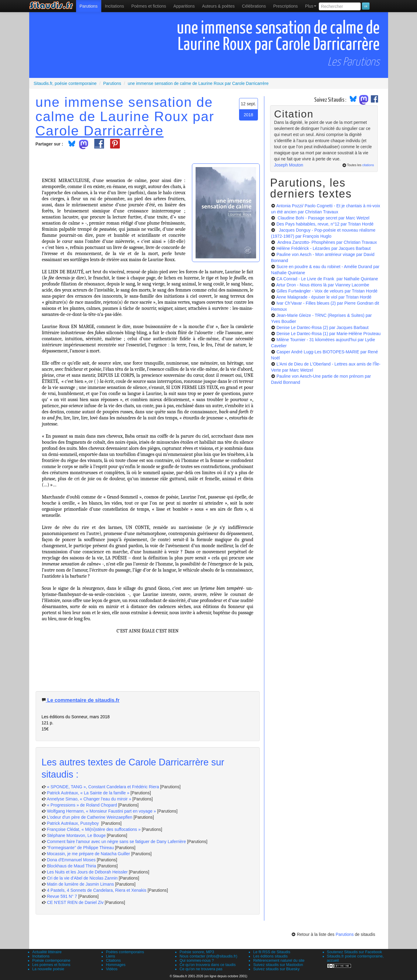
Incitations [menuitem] (115, 6)
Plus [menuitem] (311, 6)
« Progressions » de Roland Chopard (82, 805)
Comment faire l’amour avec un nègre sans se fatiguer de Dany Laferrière (116, 842)
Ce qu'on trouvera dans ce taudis (207, 965)
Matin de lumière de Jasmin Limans (80, 884)
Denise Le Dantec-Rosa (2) (323, 327)
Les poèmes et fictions (51, 965)
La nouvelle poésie (48, 969)
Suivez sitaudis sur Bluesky (276, 969)
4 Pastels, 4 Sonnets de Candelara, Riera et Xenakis (97, 890)
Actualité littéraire (47, 952)
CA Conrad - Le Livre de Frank (327, 279)
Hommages (116, 965)
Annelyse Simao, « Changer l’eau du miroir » (89, 799)
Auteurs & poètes (218, 6)
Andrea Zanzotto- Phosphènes (327, 242)
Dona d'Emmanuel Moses (71, 860)
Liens (110, 956)
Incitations (41, 956)
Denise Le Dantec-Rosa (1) (328, 334)
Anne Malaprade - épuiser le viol (324, 297)
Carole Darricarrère (100, 131)
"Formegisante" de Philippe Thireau (80, 848)
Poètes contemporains (125, 952)
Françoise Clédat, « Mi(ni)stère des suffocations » (94, 829)
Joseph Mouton (289, 165)
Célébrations (254, 6)
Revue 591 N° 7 (62, 896)
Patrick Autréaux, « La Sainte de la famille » (88, 793)
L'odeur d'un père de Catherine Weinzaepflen (90, 817)
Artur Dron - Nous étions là (323, 285)
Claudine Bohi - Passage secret (323, 218)
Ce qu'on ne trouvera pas (201, 969)
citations (368, 165)
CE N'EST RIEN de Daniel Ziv (75, 902)
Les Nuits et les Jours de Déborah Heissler (87, 872)
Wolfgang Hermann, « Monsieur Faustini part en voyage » (101, 811)
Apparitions (184, 6)
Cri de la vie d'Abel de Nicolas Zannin (82, 878)
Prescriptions (285, 6)
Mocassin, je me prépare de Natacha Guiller (88, 854)
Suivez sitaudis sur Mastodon (278, 965)
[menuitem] (89, 6)
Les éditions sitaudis (270, 956)
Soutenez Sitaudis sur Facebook (354, 952)
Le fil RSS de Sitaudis (272, 952)
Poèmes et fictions (149, 6)
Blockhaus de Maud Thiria (72, 866)
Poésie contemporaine (51, 961)
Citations (113, 961)
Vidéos (112, 969)
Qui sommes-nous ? (197, 961)
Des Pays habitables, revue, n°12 (325, 224)
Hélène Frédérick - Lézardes (324, 248)
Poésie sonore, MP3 (197, 952)
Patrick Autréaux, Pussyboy (73, 823)
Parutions (89, 6)
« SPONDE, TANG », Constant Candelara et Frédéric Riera (103, 787)
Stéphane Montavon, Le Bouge (76, 835)
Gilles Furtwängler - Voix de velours (327, 291)
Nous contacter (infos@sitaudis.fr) (208, 956)
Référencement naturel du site (279, 961)
